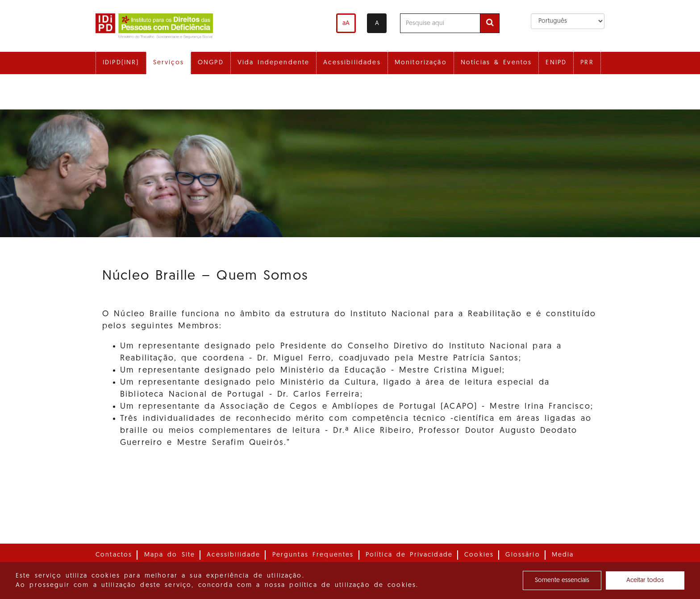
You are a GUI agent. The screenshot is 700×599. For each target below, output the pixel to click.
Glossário (523, 555)
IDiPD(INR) (121, 63)
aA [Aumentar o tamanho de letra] (346, 23)
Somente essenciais (562, 580)
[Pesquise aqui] (440, 23)
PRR (587, 63)
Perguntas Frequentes (313, 555)
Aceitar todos (645, 580)
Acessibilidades (352, 63)
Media (563, 555)
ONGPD (211, 63)
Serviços (169, 63)
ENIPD (556, 63)
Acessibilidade (233, 555)
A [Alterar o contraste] (377, 23)
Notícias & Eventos (496, 63)
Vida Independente (274, 63)
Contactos (114, 555)
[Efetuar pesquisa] (490, 23)
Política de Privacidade (409, 555)
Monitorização (421, 63)
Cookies (479, 555)
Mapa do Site (170, 555)
